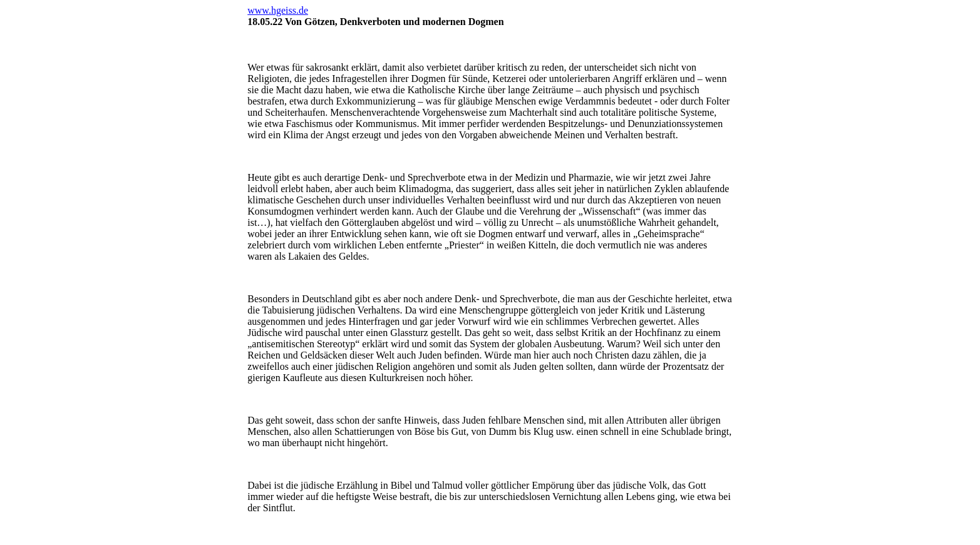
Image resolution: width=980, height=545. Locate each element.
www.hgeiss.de (278, 10)
